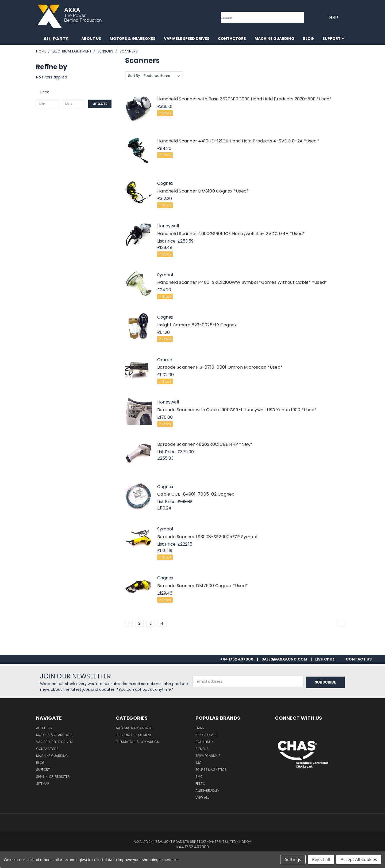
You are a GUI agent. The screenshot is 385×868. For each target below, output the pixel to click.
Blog (308, 39)
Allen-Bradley (207, 790)
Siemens (202, 749)
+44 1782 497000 (237, 659)
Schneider (204, 742)
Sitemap (43, 784)
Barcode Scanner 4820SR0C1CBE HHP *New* (205, 444)
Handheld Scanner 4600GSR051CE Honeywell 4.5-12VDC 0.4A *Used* (231, 234)
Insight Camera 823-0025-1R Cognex (197, 325)
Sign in (42, 777)
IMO (198, 763)
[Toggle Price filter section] (48, 92)
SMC (199, 777)
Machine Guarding (274, 39)
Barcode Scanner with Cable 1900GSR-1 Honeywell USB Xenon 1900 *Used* (237, 410)
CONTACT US (359, 659)
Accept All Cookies (359, 859)
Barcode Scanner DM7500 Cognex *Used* (203, 586)
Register (62, 777)
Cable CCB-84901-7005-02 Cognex (196, 494)
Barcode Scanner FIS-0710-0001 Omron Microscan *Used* (220, 367)
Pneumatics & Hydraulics (137, 742)
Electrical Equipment (134, 735)
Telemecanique (208, 756)
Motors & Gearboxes (132, 39)
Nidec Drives (206, 735)
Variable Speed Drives (187, 39)
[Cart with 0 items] (348, 17)
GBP (334, 18)
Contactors (232, 39)
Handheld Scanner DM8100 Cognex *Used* (203, 191)
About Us (91, 39)
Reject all (321, 859)
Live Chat (325, 659)
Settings (293, 859)
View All (202, 797)
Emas (200, 728)
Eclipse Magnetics (211, 770)
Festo (200, 784)
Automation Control (134, 728)
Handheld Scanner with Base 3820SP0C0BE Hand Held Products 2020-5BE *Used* (244, 99)
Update (100, 104)
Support (334, 39)
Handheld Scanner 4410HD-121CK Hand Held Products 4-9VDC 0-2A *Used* (238, 141)
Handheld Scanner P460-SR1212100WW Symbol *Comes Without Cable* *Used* (242, 282)
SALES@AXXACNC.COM (284, 659)
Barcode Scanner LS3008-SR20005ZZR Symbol (207, 537)
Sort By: (134, 76)
